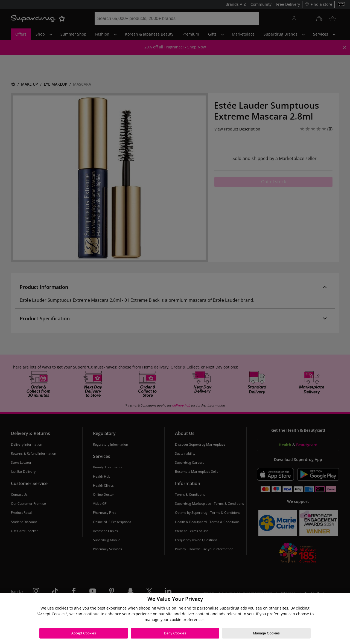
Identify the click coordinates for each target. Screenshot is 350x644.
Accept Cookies (84, 633)
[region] (175, 618)
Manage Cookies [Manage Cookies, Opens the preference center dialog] (266, 633)
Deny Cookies (175, 633)
